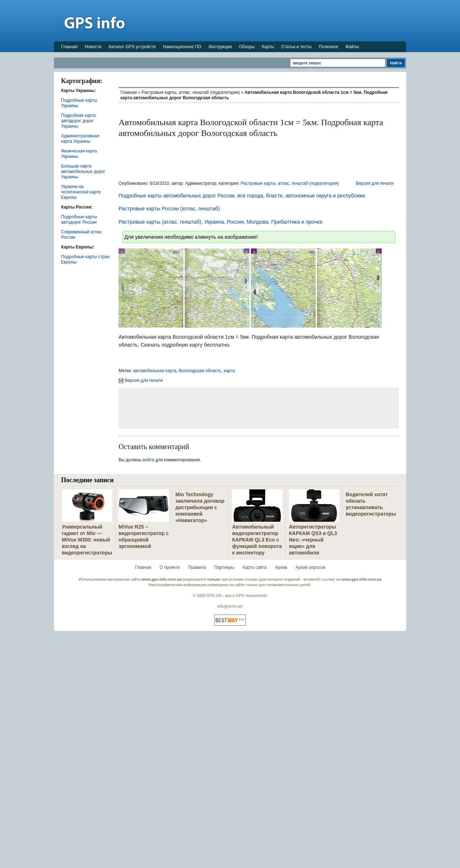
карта (229, 371)
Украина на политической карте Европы (81, 192)
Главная (69, 47)
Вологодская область (200, 371)
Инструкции (220, 47)
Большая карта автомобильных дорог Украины (83, 172)
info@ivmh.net (230, 606)
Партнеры (224, 567)
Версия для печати (375, 183)
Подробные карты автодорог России (79, 220)
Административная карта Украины (80, 139)
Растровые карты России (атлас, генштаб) (169, 209)
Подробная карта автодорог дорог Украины (78, 121)
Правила (197, 567)
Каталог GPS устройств (132, 47)
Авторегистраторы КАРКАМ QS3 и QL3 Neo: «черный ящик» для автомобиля (313, 540)
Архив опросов (310, 567)
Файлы (352, 47)
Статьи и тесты (296, 47)
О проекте (170, 567)
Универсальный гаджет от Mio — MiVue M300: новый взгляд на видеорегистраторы (87, 540)
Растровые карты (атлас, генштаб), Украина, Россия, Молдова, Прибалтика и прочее (220, 222)
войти (148, 460)
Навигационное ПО (182, 47)
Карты (268, 47)
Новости (93, 47)
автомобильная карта (155, 371)
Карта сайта (255, 567)
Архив (281, 567)
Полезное (328, 47)
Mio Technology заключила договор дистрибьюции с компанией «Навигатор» (200, 507)
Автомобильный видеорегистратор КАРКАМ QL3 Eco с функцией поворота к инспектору (257, 540)
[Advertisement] (275, 20)
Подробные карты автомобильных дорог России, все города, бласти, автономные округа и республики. (242, 196)
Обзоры (247, 47)
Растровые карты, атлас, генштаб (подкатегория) (191, 92)
